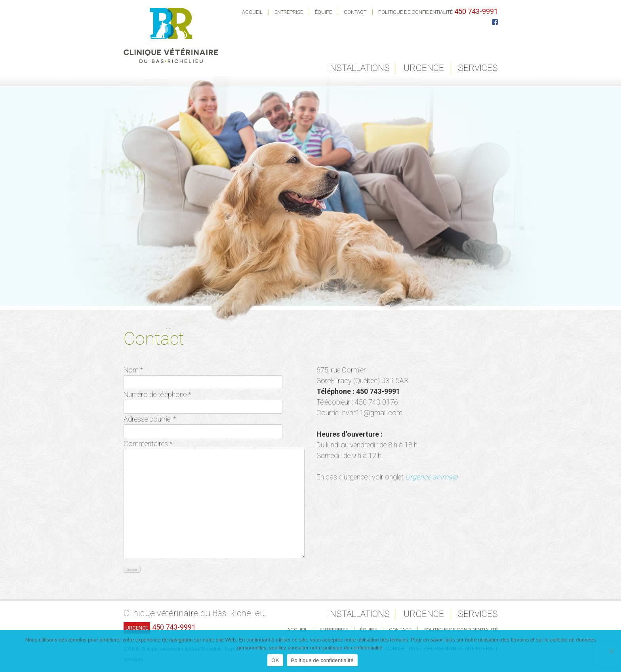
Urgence (424, 68)
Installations (359, 68)
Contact (355, 12)
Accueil (252, 12)
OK (275, 660)
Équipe (323, 12)
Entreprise (289, 12)
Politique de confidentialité (415, 12)
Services (478, 68)
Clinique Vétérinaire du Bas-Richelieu (171, 35)
